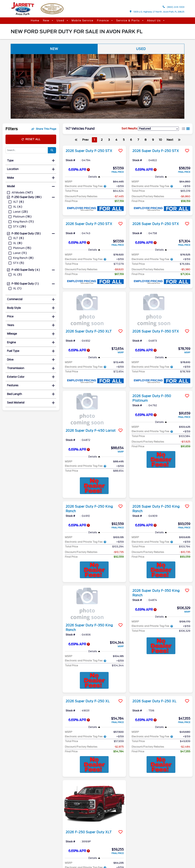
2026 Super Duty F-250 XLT (89, 331)
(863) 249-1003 (174, 7)
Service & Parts (128, 21)
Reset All (31, 139)
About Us (154, 21)
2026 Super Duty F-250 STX (89, 151)
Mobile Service (82, 21)
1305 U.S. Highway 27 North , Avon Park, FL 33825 (157, 12)
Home (35, 21)
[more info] (94, 146)
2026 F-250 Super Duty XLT (89, 785)
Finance (103, 21)
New (47, 21)
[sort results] (158, 129)
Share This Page (44, 129)
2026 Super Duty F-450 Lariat (91, 431)
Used (61, 21)
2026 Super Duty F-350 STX (156, 331)
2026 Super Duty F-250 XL (88, 701)
